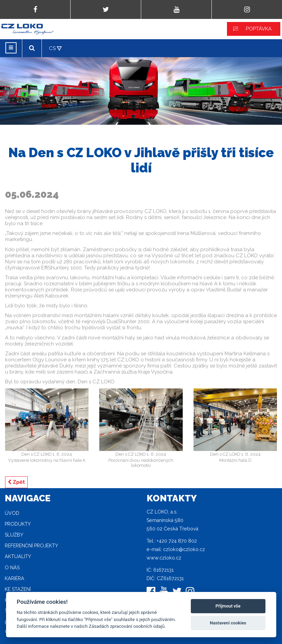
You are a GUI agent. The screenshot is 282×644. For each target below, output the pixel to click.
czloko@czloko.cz (184, 549)
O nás (12, 568)
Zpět (16, 482)
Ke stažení (18, 589)
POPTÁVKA (259, 29)
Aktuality (18, 556)
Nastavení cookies (228, 623)
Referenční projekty (31, 546)
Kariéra (15, 578)
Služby (14, 535)
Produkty (18, 524)
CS (52, 48)
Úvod (12, 513)
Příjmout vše (228, 606)
